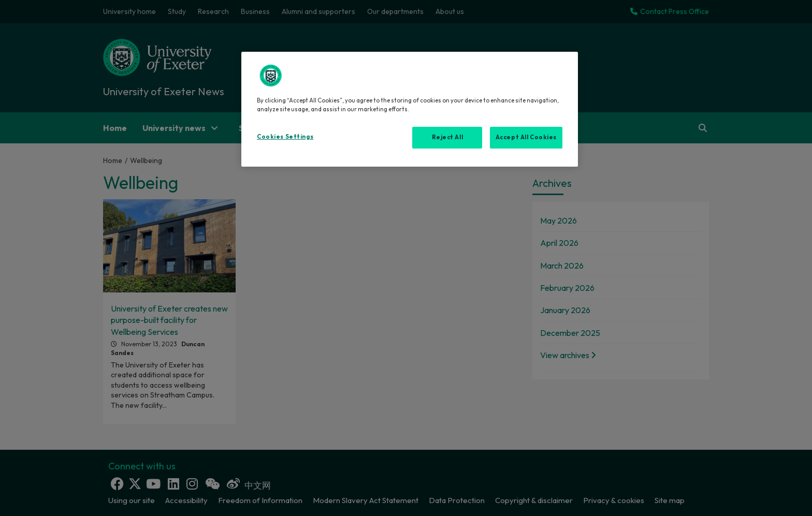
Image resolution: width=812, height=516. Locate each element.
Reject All (448, 137)
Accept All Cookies (526, 137)
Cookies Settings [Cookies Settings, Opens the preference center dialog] (285, 137)
